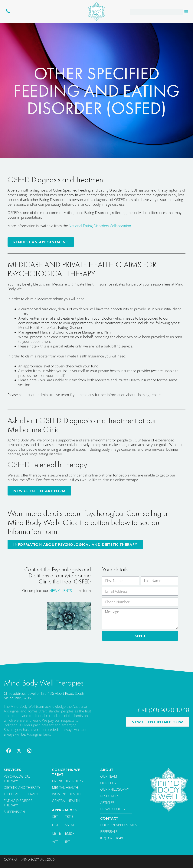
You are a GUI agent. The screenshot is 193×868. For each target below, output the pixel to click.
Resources (110, 795)
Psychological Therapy (17, 778)
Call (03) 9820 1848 (164, 709)
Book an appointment (120, 824)
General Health (66, 800)
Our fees (108, 782)
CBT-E (56, 833)
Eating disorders (67, 780)
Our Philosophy (115, 789)
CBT (55, 816)
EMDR (70, 833)
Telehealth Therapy (21, 793)
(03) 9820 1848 (112, 837)
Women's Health (66, 793)
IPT (67, 841)
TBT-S (69, 816)
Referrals (109, 831)
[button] (186, 12)
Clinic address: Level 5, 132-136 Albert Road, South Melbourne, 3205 (44, 695)
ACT (55, 841)
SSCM (69, 824)
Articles (107, 802)
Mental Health (65, 787)
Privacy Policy (113, 808)
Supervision (14, 811)
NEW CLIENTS (61, 590)
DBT (55, 824)
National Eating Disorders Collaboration (100, 226)
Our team (109, 776)
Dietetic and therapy (22, 787)
